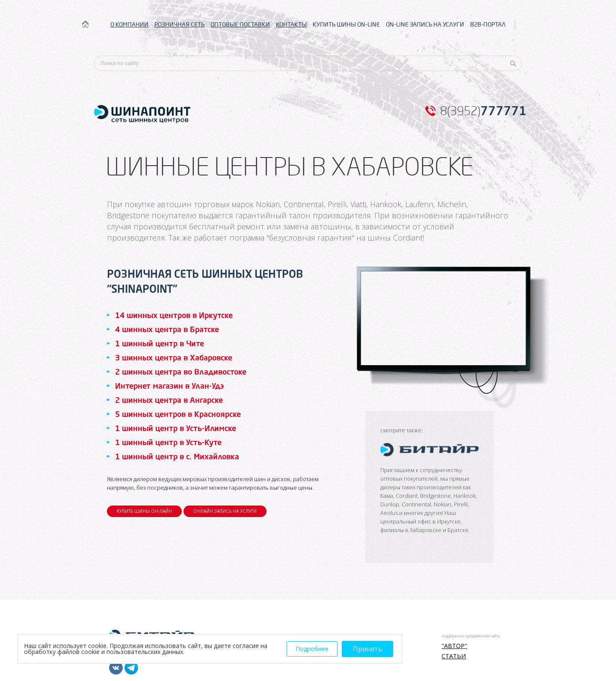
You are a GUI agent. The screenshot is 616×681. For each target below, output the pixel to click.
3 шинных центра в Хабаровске (174, 357)
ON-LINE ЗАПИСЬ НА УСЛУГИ (425, 24)
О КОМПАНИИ (129, 24)
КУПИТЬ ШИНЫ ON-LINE (346, 24)
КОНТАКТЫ (291, 24)
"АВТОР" (454, 646)
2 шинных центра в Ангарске (169, 400)
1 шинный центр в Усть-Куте (168, 442)
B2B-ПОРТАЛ (488, 24)
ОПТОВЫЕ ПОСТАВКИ (240, 24)
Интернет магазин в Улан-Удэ (169, 386)
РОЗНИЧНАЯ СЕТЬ (179, 24)
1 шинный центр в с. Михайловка (177, 456)
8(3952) (483, 111)
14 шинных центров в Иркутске (174, 315)
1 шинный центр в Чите (160, 343)
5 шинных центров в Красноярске (178, 414)
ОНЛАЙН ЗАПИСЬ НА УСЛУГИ (225, 511)
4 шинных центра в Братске (167, 329)
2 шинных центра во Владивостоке (181, 372)
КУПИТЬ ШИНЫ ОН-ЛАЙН (144, 511)
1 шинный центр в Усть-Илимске (176, 428)
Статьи (454, 656)
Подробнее (312, 649)
